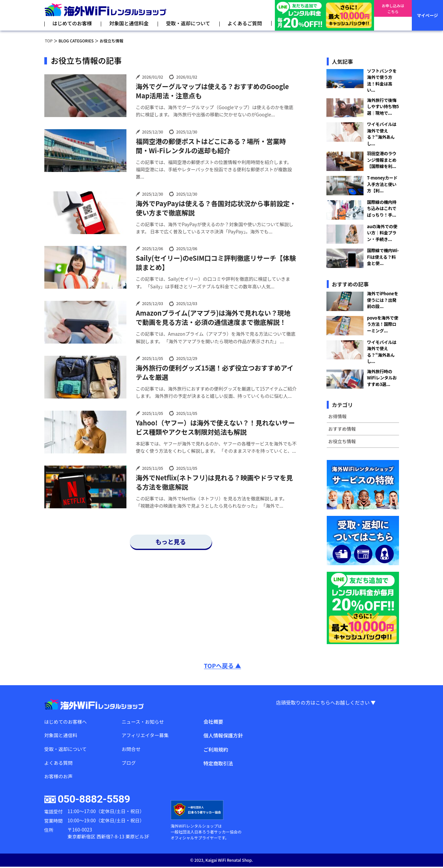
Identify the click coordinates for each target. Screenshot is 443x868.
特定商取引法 (218, 763)
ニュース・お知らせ (144, 722)
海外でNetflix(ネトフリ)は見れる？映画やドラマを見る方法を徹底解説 (214, 482)
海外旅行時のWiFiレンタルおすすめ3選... (382, 378)
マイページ (427, 15)
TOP (49, 41)
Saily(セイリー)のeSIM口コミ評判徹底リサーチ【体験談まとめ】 (216, 263)
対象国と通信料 (62, 735)
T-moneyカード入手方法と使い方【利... (382, 184)
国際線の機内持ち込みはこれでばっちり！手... (382, 208)
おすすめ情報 (342, 429)
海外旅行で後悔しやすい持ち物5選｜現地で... (383, 107)
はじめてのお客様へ (66, 722)
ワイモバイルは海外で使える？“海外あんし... (382, 134)
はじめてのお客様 (72, 23)
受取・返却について (188, 23)
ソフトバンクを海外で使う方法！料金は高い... (382, 81)
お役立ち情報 (342, 441)
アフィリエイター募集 (146, 735)
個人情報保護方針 (223, 735)
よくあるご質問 (245, 23)
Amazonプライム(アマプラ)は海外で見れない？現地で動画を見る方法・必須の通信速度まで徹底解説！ (213, 318)
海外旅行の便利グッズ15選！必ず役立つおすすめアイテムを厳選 (215, 373)
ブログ (129, 763)
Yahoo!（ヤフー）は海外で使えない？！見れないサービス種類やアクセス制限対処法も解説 (215, 427)
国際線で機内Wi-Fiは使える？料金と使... (383, 257)
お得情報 (338, 416)
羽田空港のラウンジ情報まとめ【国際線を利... (382, 160)
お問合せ (131, 749)
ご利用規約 (216, 749)
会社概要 (213, 722)
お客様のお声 (59, 777)
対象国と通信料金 (129, 23)
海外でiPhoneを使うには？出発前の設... (383, 300)
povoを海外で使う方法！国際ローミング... (383, 324)
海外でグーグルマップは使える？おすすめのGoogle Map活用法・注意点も (212, 91)
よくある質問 (59, 763)
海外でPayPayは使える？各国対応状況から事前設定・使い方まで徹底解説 (216, 208)
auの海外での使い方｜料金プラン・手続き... (382, 233)
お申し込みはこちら (393, 15)
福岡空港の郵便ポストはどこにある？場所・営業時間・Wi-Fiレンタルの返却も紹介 (211, 146)
